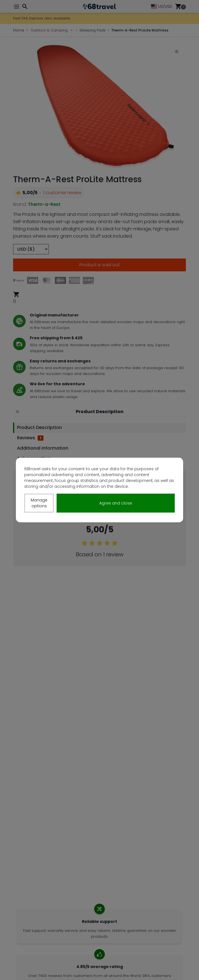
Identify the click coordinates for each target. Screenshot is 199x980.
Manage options (39, 503)
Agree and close (116, 503)
